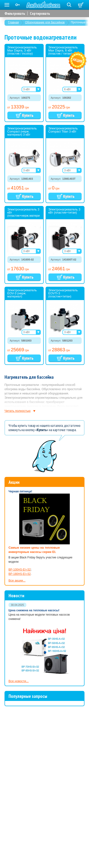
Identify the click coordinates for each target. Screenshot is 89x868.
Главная (14, 22)
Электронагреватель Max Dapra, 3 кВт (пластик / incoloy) (22, 50)
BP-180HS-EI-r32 (20, 574)
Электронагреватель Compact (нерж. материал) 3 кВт (22, 131)
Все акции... (17, 580)
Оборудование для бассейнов (45, 22)
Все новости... (19, 681)
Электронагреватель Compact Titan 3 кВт (63, 130)
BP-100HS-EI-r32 (20, 570)
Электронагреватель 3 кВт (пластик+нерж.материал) (24, 214)
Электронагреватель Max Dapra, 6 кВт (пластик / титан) (63, 50)
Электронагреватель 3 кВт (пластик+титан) (64, 211)
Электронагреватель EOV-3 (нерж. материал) (22, 293)
